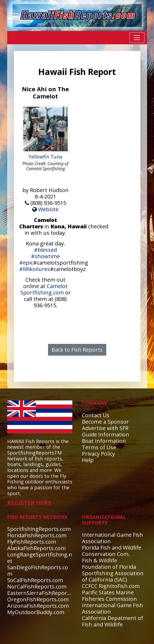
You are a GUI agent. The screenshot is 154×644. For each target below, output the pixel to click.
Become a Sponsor (105, 422)
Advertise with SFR (105, 428)
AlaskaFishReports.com (36, 548)
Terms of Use (99, 447)
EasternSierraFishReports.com (46, 593)
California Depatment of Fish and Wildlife (112, 621)
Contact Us (96, 415)
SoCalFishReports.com (35, 580)
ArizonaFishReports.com (38, 606)
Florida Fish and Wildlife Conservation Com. (112, 551)
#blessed (45, 250)
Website (48, 209)
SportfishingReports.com (39, 529)
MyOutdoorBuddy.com (36, 612)
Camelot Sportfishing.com (44, 289)
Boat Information (104, 441)
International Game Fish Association (112, 538)
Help (88, 460)
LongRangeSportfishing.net (40, 558)
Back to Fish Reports (77, 350)
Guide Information (106, 434)
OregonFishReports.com (38, 599)
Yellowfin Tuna (45, 157)
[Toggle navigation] (137, 38)
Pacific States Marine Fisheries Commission (109, 596)
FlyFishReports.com (32, 542)
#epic (26, 263)
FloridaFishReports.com (37, 535)
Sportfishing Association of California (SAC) (113, 576)
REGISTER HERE (29, 503)
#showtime (45, 256)
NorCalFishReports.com (37, 587)
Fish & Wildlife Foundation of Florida (109, 564)
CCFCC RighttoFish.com (111, 586)
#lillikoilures (35, 269)
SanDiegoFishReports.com (38, 571)
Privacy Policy (98, 454)
